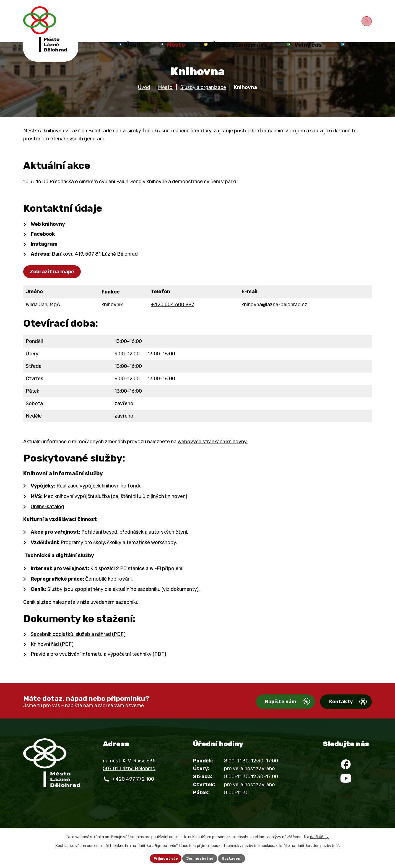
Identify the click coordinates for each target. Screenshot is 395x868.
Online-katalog (47, 515)
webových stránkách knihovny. (213, 450)
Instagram (44, 252)
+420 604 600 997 (172, 313)
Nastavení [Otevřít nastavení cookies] (233, 858)
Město (165, 96)
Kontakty (336, 710)
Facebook (43, 242)
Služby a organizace (203, 96)
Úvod (144, 96)
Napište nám (271, 710)
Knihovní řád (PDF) (52, 652)
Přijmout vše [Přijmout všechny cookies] (165, 858)
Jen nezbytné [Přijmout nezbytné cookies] (200, 858)
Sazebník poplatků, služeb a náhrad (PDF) (78, 643)
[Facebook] (346, 774)
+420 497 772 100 (133, 787)
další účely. (320, 836)
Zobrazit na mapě (53, 280)
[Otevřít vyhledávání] (367, 21)
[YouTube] (346, 790)
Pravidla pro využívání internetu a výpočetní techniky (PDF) (98, 662)
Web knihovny (48, 232)
